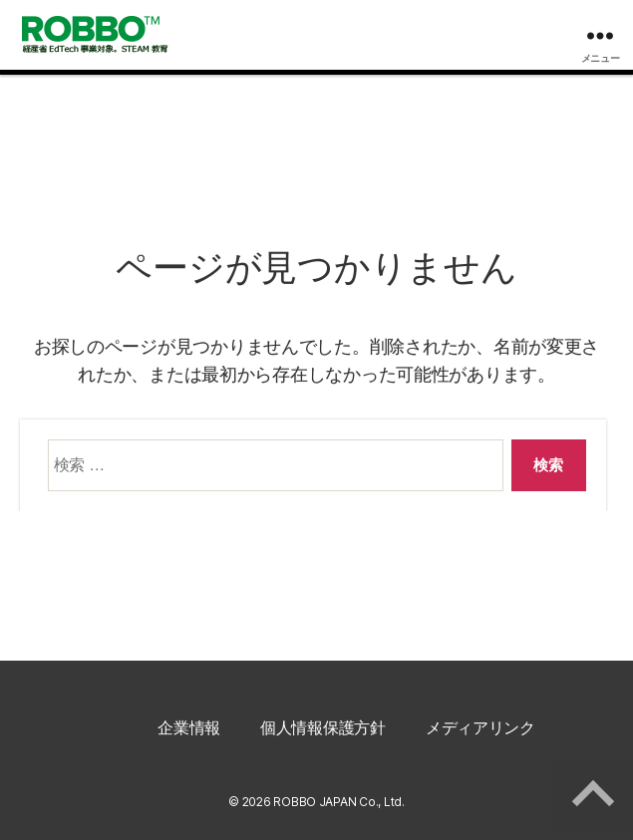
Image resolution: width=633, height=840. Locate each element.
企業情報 (189, 727)
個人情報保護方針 (323, 727)
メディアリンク (480, 727)
